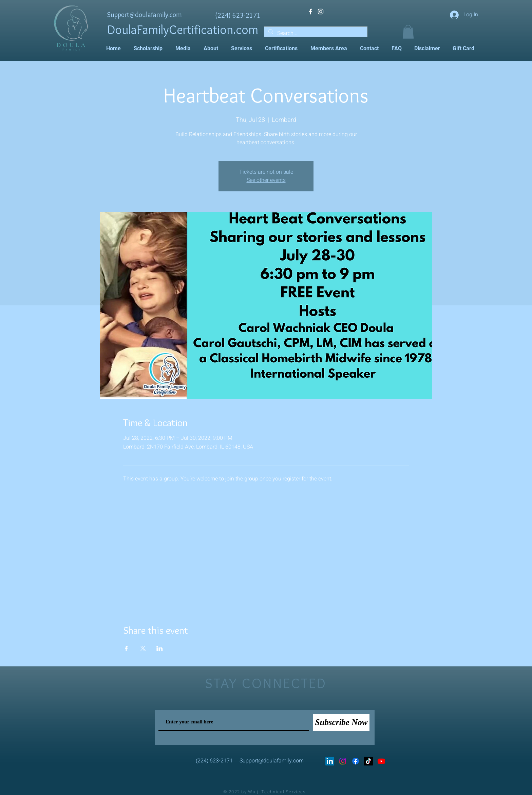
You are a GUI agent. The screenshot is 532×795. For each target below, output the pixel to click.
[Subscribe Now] (341, 722)
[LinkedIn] (330, 761)
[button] (408, 32)
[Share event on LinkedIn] (160, 648)
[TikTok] (368, 761)
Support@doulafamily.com (145, 15)
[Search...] (315, 33)
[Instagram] (343, 761)
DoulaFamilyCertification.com (183, 29)
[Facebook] (356, 761)
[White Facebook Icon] (310, 12)
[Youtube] (381, 761)
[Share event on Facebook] (126, 648)
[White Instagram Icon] (321, 12)
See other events (266, 180)
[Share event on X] (143, 648)
